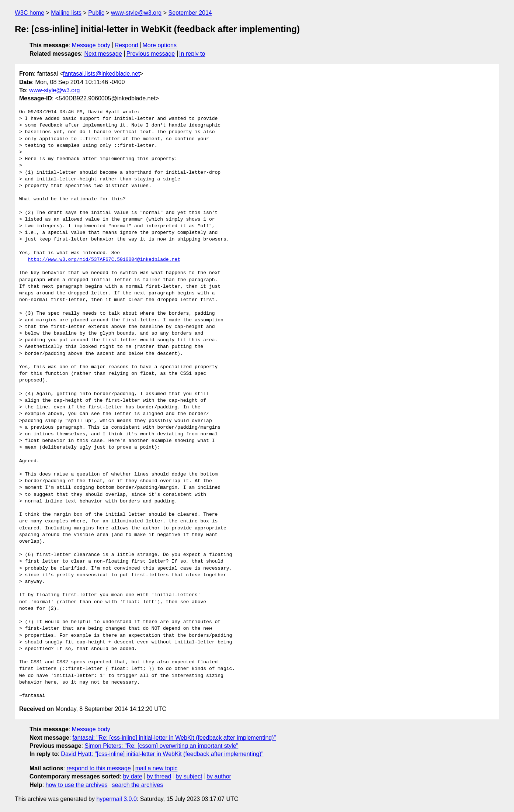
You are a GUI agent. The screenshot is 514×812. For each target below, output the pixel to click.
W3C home (29, 13)
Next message (103, 54)
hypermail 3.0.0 (116, 799)
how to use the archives (77, 785)
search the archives (138, 785)
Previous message (151, 54)
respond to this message (98, 768)
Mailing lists (66, 13)
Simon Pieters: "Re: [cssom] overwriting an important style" (161, 746)
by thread (159, 776)
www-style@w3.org (136, 13)
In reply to (192, 54)
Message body (91, 45)
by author (219, 776)
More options (160, 45)
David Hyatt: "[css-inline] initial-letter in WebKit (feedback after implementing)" (162, 754)
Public (96, 13)
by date (132, 776)
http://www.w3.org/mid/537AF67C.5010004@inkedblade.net (104, 260)
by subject (189, 776)
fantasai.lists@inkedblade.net (101, 74)
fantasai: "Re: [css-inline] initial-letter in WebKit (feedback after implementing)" (174, 738)
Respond (126, 45)
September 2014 (190, 13)
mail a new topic (157, 768)
